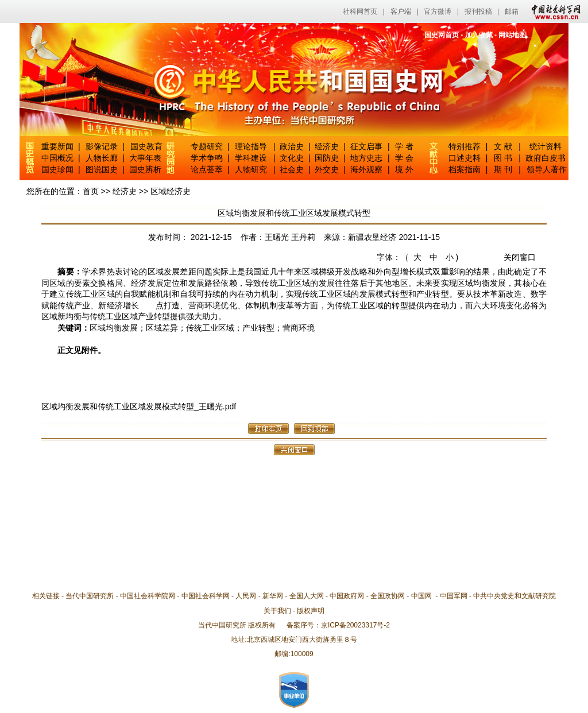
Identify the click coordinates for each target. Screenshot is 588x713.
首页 (91, 191)
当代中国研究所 (90, 596)
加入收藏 (479, 35)
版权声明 (311, 611)
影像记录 (102, 146)
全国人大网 (307, 596)
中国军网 (454, 596)
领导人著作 (546, 169)
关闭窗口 (520, 257)
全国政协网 (388, 596)
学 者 (404, 146)
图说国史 (102, 169)
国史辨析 (145, 169)
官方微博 (438, 11)
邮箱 (512, 11)
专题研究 (207, 146)
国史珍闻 (57, 169)
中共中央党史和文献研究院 (514, 596)
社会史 (292, 169)
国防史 (327, 158)
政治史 (292, 146)
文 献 (503, 146)
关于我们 (277, 611)
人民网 (246, 596)
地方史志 (366, 158)
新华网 (273, 596)
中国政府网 (347, 596)
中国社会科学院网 (148, 596)
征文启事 (366, 146)
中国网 (421, 596)
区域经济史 (171, 191)
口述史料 (465, 158)
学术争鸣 (207, 158)
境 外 (404, 169)
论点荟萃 (207, 169)
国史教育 (146, 146)
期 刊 (503, 169)
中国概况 (57, 158)
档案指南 (465, 169)
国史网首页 (442, 35)
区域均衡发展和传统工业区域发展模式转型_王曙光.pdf (139, 406)
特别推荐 (465, 146)
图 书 (503, 158)
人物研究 (251, 169)
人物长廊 (102, 158)
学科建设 (251, 158)
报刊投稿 (478, 11)
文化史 (292, 158)
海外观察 (366, 169)
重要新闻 (57, 146)
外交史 (327, 169)
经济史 (327, 146)
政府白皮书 (546, 158)
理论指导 (251, 146)
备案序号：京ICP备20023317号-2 (338, 625)
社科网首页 (360, 11)
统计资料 (546, 146)
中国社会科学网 (554, 11)
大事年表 (145, 158)
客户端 (401, 11)
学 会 (404, 158)
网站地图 (512, 35)
